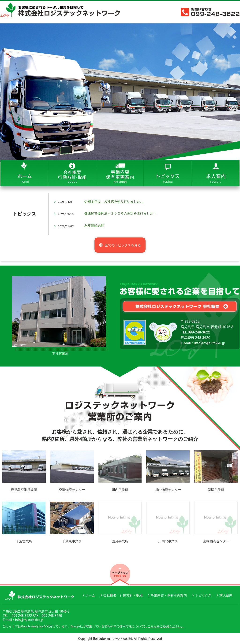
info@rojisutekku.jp (210, 343)
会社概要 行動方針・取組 (123, 595)
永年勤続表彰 (94, 225)
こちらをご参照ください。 (166, 626)
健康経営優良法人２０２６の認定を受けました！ (120, 213)
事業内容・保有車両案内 (169, 595)
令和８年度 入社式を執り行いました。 (114, 201)
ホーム (90, 595)
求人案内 (226, 595)
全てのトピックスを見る (123, 245)
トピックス (203, 595)
